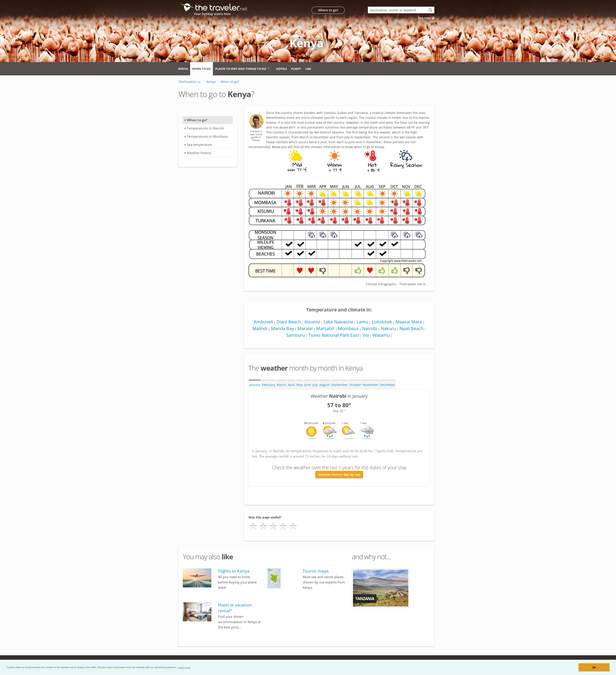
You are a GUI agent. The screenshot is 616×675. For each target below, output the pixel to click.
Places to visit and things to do (241, 69)
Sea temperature (199, 145)
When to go (201, 69)
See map (426, 18)
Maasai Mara (409, 322)
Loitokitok (382, 322)
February (269, 385)
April (291, 385)
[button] (184, 667)
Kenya (183, 69)
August (325, 385)
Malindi (260, 328)
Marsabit (325, 328)
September (339, 385)
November (370, 385)
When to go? (197, 120)
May (300, 385)
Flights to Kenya (234, 571)
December (387, 385)
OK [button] (594, 667)
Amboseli (263, 322)
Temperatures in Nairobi (205, 128)
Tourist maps (316, 571)
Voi (366, 335)
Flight (296, 69)
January (255, 385)
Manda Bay (282, 328)
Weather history (199, 153)
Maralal (305, 328)
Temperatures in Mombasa (207, 136)
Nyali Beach (411, 328)
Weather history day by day (339, 474)
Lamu (362, 322)
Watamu (381, 335)
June (308, 385)
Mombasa (348, 328)
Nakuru (388, 328)
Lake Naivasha (338, 322)
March (282, 385)
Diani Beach (289, 322)
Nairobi (370, 328)
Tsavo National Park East (334, 335)
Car (308, 69)
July (315, 385)
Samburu (295, 335)
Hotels (282, 69)
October (355, 385)
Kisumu (312, 322)
